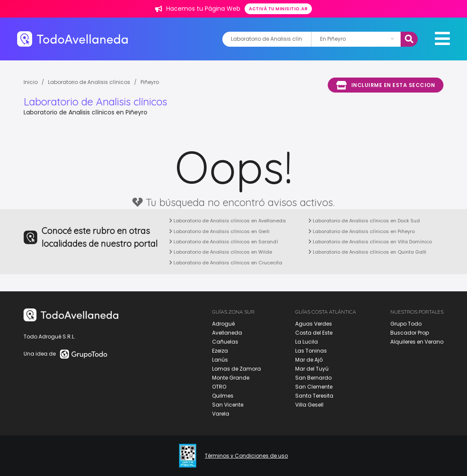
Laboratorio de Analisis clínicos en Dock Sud (364, 221)
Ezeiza (220, 351)
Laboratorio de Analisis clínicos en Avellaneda (228, 221)
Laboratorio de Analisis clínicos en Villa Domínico (370, 242)
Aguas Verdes (314, 324)
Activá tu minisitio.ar (278, 9)
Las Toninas (311, 351)
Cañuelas (225, 342)
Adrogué (223, 324)
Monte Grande (231, 378)
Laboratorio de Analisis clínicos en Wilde (221, 252)
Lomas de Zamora (236, 369)
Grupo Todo (406, 324)
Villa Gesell (309, 405)
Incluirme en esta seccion (386, 85)
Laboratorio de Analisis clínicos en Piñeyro (362, 231)
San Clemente (314, 387)
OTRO (219, 387)
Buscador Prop (410, 333)
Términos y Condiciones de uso (246, 456)
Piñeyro (150, 82)
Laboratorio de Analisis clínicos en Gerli (219, 231)
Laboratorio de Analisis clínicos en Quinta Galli (367, 252)
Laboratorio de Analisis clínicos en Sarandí (224, 242)
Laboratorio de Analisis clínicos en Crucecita (226, 263)
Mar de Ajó (309, 360)
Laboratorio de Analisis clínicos (89, 82)
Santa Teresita (314, 396)
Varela (221, 414)
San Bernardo (313, 378)
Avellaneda (227, 333)
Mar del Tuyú (312, 369)
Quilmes (223, 396)
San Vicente (228, 405)
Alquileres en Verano (417, 342)
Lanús (220, 360)
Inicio (31, 82)
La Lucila (307, 342)
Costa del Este (314, 333)
